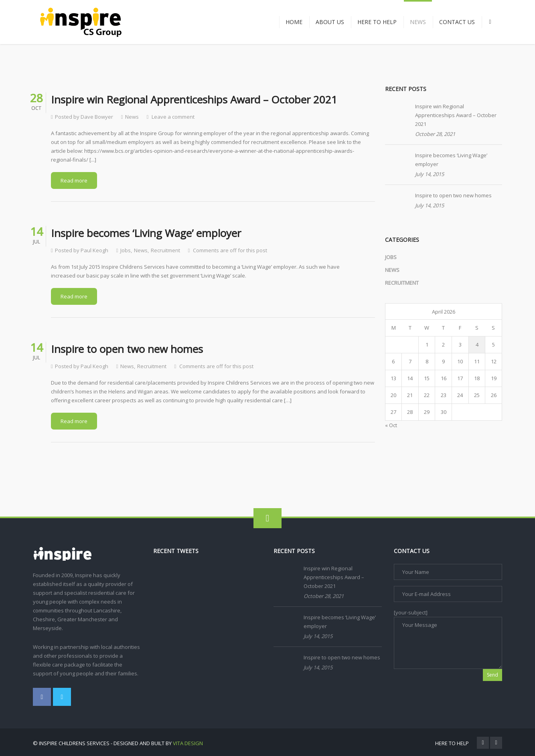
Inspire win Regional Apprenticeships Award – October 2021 (456, 115)
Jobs (126, 250)
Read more (74, 180)
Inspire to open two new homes (453, 195)
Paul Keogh (94, 250)
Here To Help (452, 743)
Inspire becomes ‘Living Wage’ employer (451, 160)
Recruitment (165, 250)
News (132, 117)
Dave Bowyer (97, 117)
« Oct (391, 425)
